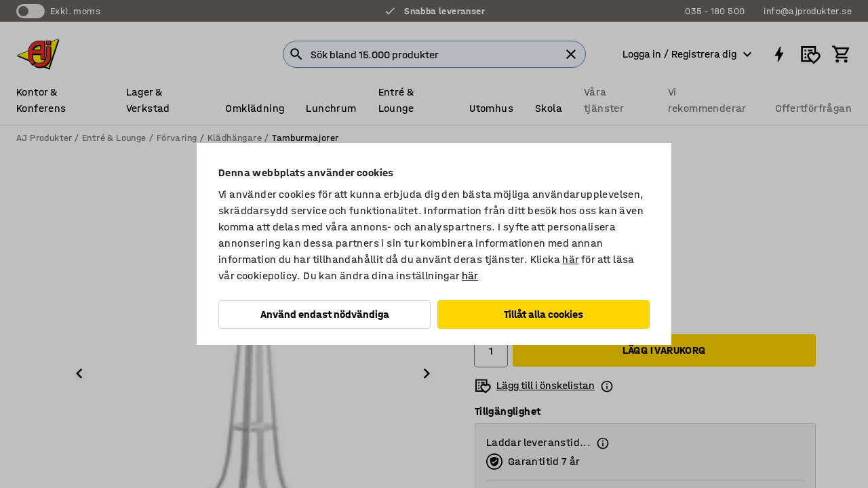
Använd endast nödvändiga (325, 314)
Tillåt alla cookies (544, 314)
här (570, 259)
